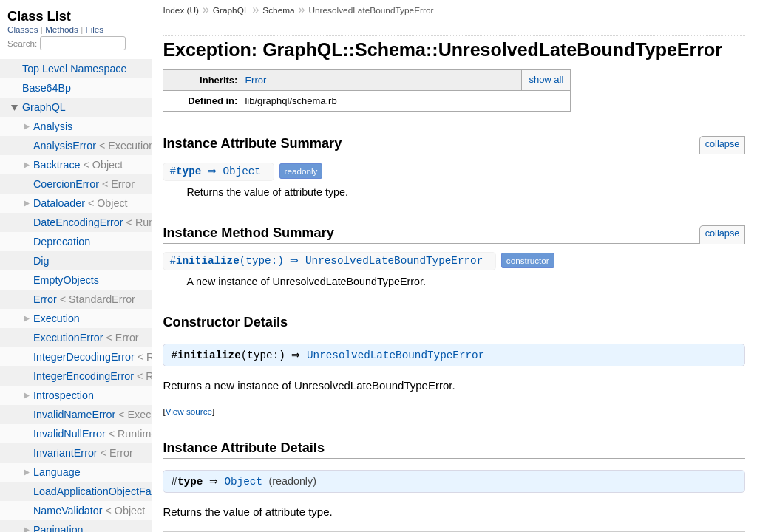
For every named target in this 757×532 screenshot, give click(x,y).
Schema (278, 10)
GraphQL (231, 10)
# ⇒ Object (220, 171)
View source (189, 413)
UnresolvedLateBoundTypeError (399, 357)
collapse (723, 144)
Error (255, 80)
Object (247, 485)
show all (546, 79)
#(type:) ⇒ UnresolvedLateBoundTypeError (331, 260)
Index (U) (181, 10)
